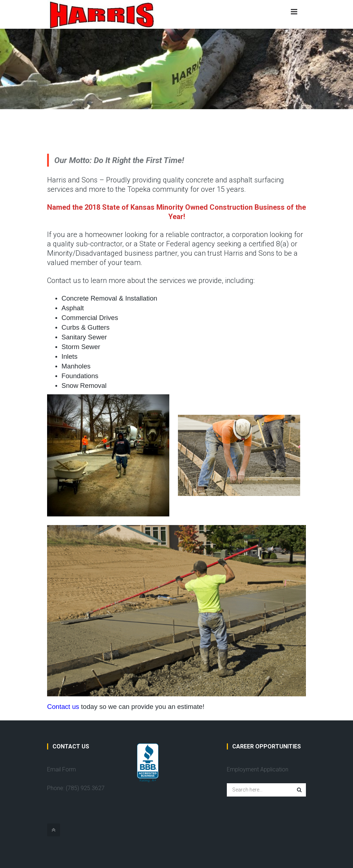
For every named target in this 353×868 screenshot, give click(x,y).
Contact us (63, 707)
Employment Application (258, 769)
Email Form (61, 769)
